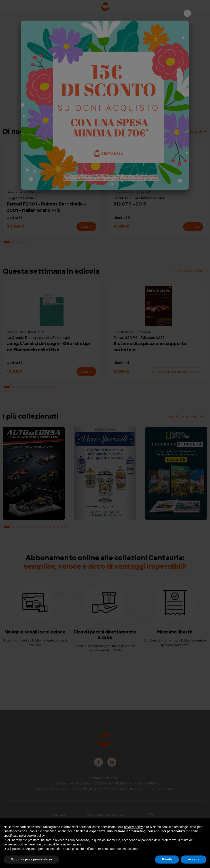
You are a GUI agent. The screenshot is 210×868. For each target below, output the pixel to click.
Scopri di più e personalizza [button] (31, 859)
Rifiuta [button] (167, 859)
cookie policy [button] (36, 836)
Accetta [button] (194, 859)
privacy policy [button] (134, 827)
